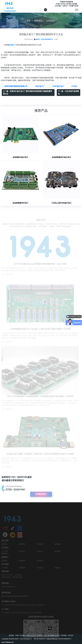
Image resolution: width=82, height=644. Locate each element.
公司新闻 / (51, 21)
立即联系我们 (41, 494)
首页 (29, 21)
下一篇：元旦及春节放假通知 (68, 92)
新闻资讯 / (39, 21)
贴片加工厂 (12, 45)
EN (46, 10)
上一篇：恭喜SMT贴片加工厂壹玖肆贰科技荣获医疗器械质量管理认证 (27, 92)
